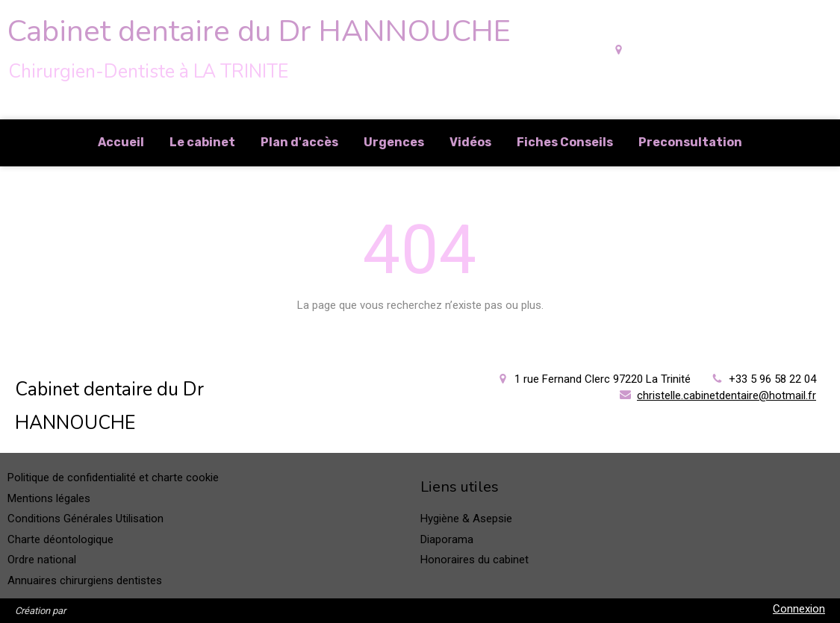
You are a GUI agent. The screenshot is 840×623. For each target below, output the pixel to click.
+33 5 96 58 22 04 (772, 379)
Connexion (799, 609)
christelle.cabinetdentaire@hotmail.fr (727, 395)
